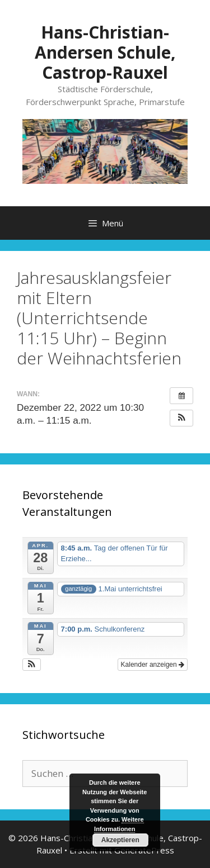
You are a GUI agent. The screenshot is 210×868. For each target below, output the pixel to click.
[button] (181, 418)
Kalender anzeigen (153, 665)
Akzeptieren (120, 840)
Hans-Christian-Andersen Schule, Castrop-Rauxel (105, 52)
